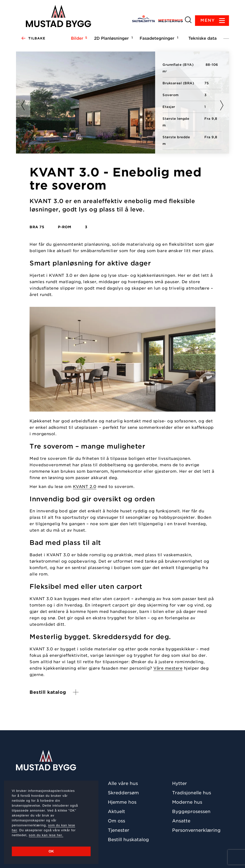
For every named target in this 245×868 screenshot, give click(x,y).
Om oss (116, 821)
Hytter (180, 783)
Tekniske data (203, 38)
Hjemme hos (122, 802)
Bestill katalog (48, 692)
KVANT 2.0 (85, 487)
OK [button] (51, 851)
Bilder (78, 38)
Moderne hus (187, 802)
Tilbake (33, 38)
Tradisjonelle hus (192, 793)
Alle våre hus (123, 783)
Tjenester (119, 830)
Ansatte (181, 821)
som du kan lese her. (46, 835)
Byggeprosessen (191, 811)
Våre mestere (168, 668)
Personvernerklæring (196, 830)
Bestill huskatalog (128, 840)
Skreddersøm (123, 793)
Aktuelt (116, 811)
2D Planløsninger (113, 38)
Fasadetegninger (158, 38)
